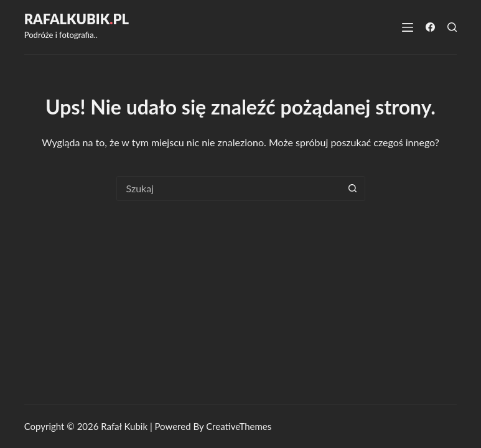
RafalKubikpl (77, 19)
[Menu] (408, 27)
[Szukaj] (452, 27)
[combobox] (229, 189)
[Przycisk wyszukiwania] (353, 189)
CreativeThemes (239, 426)
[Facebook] (430, 27)
